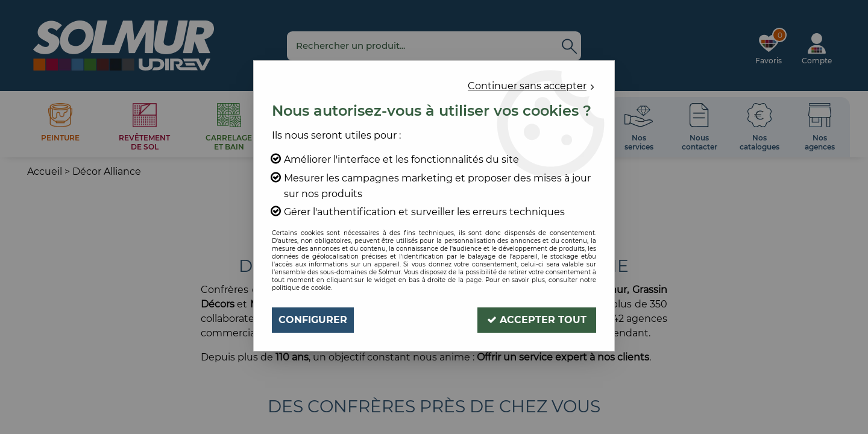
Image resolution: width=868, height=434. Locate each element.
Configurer (313, 320)
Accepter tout (537, 320)
